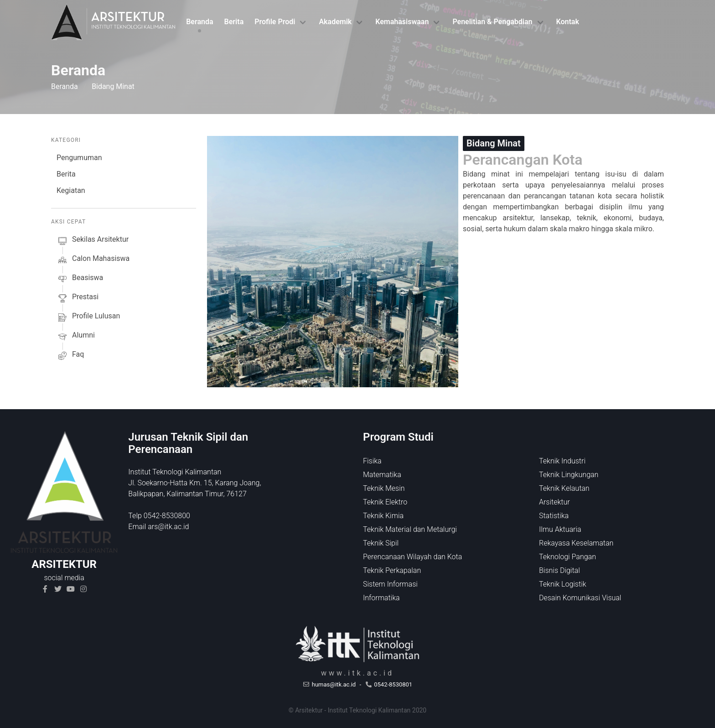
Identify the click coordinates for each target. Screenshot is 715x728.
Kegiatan (71, 190)
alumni (76, 337)
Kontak (568, 22)
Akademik (335, 22)
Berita (234, 22)
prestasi (78, 298)
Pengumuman (79, 158)
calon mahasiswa (93, 260)
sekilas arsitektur (93, 241)
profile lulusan (88, 317)
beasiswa (80, 279)
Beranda (199, 22)
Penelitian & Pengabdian (492, 22)
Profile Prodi (275, 22)
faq (70, 356)
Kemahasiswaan (402, 22)
